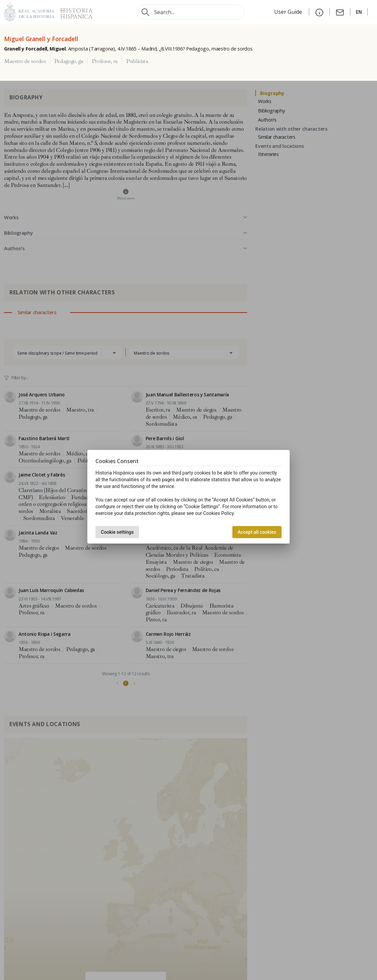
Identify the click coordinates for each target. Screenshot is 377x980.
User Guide (289, 12)
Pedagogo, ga (69, 61)
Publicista (137, 61)
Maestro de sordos (25, 61)
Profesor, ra (105, 61)
